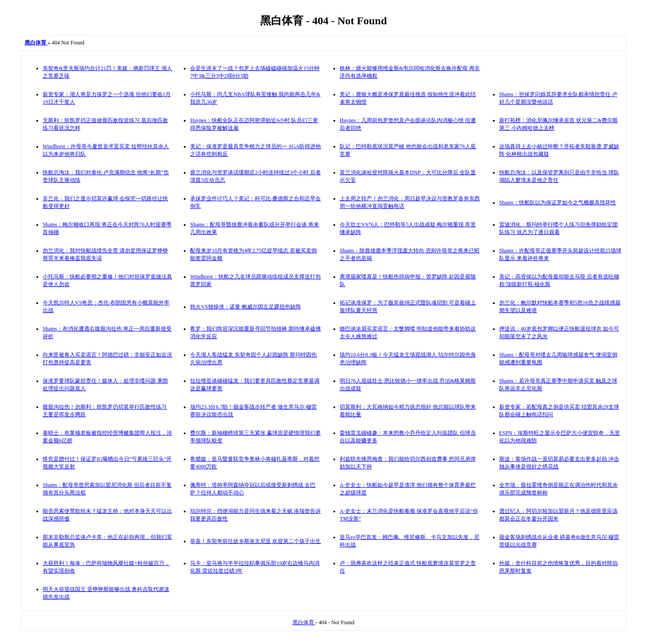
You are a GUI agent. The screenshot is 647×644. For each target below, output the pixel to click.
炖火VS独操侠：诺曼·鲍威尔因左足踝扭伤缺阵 (245, 307)
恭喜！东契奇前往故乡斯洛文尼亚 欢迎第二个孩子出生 (255, 541)
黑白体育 (304, 622)
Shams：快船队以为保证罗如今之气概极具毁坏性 (558, 203)
